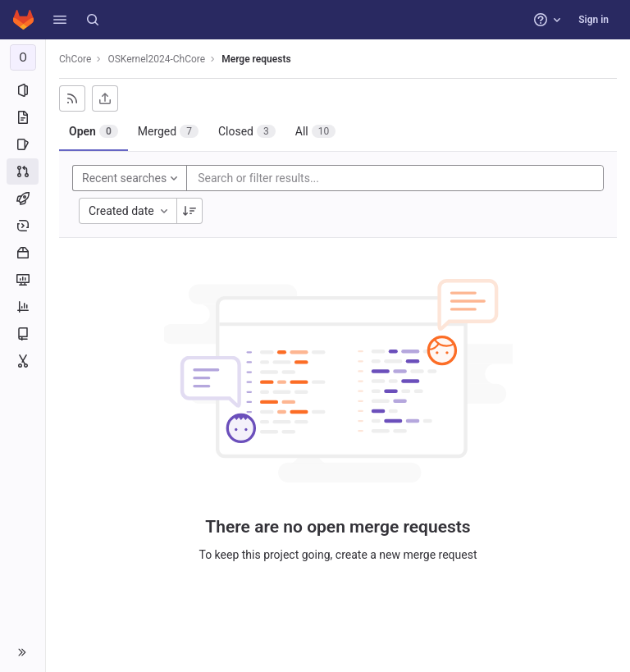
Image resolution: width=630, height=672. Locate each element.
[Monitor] (23, 280)
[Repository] (23, 117)
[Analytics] (23, 307)
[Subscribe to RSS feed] (72, 98)
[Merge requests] (23, 171)
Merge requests (256, 59)
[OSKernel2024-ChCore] (23, 57)
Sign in (593, 20)
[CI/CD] (23, 199)
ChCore (75, 59)
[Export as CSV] (105, 98)
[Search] (93, 20)
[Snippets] (23, 361)
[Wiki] (23, 334)
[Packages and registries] (23, 253)
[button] (60, 20)
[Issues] (23, 144)
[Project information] (23, 90)
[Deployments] (23, 226)
